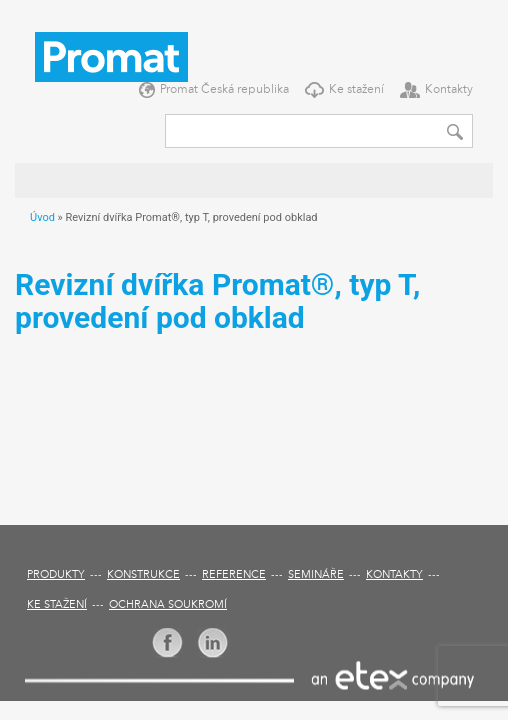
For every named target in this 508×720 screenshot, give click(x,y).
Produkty (56, 575)
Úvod (42, 217)
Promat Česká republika (224, 90)
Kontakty (449, 90)
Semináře (316, 575)
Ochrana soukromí (168, 605)
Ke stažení (356, 90)
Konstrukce (143, 575)
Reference (234, 575)
